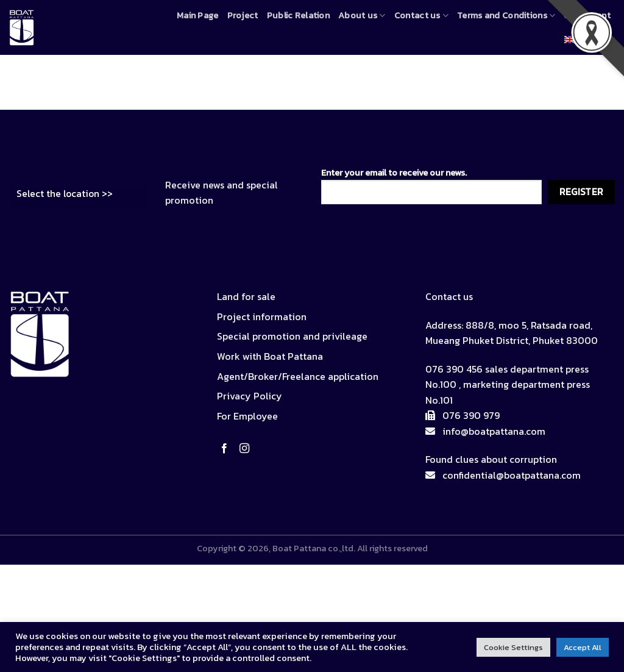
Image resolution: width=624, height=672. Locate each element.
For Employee (247, 416)
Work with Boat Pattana (270, 356)
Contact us (421, 15)
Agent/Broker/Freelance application (298, 376)
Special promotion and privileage (292, 336)
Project (243, 15)
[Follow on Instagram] (247, 449)
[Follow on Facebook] (227, 449)
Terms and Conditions (506, 15)
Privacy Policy (250, 396)
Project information (262, 316)
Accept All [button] (583, 647)
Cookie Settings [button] (513, 647)
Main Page (198, 15)
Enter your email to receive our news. (431, 185)
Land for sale (246, 296)
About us (362, 15)
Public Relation (298, 15)
